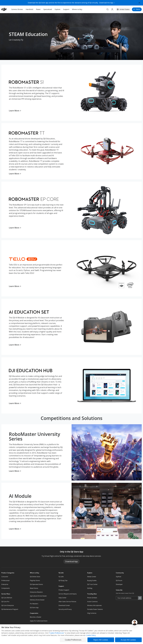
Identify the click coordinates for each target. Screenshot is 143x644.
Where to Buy (77, 9)
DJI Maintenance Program (10, 609)
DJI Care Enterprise (8, 605)
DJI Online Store (35, 577)
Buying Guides (92, 580)
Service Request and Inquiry (68, 594)
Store (138, 9)
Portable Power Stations (95, 609)
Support (66, 9)
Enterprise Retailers (36, 592)
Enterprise (5, 584)
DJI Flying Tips (63, 580)
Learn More (15, 111)
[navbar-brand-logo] (7, 9)
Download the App (106, 2)
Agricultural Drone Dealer (38, 596)
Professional (5, 580)
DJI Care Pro (5, 602)
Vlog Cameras (92, 613)
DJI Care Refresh (7, 598)
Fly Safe (61, 577)
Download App (71, 561)
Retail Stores (34, 588)
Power (38, 9)
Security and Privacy (65, 609)
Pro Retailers (34, 604)
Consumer (5, 577)
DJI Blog (90, 588)
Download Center (64, 605)
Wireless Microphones (94, 605)
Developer (119, 584)
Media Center (92, 577)
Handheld (29, 9)
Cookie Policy (91, 635)
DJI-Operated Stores (36, 584)
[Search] (108, 9)
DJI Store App (34, 608)
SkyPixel (119, 577)
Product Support (64, 590)
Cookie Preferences (57, 633)
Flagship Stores (35, 580)
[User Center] (112, 9)
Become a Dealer (36, 617)
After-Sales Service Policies (67, 602)
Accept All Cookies (128, 640)
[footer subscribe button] (140, 598)
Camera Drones (17, 9)
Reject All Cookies (101, 640)
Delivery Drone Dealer (37, 600)
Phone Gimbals (92, 598)
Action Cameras (92, 602)
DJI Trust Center (92, 584)
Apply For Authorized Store (39, 621)
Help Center (62, 598)
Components (6, 588)
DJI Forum (119, 580)
